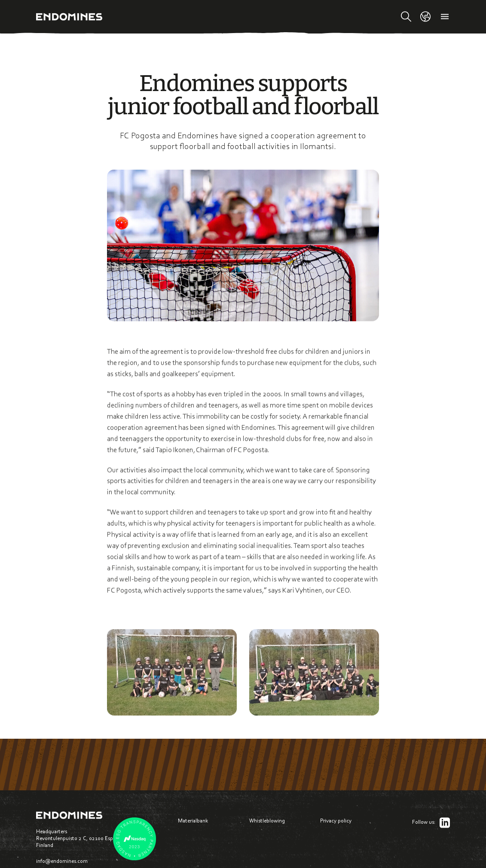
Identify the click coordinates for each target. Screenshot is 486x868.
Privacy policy (336, 821)
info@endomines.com (62, 861)
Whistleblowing (267, 821)
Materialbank (193, 821)
